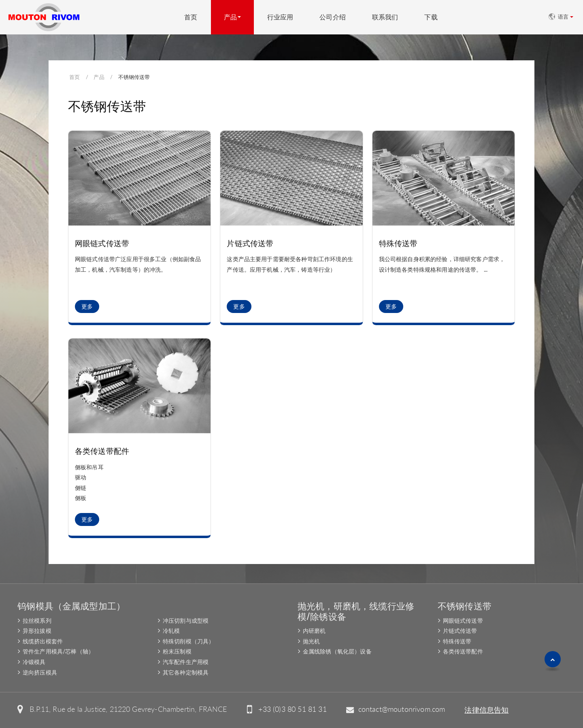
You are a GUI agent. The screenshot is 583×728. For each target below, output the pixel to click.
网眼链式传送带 (102, 243)
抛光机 (311, 641)
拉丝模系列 (37, 621)
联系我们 (385, 17)
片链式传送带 (250, 243)
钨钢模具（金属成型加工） (71, 605)
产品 (99, 77)
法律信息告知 (486, 710)
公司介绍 (333, 17)
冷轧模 (171, 631)
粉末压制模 (177, 651)
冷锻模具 (34, 662)
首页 (191, 17)
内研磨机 (314, 631)
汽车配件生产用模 (186, 662)
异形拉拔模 (37, 631)
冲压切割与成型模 (186, 621)
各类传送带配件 (102, 450)
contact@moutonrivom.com (402, 709)
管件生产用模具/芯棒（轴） (58, 651)
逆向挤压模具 (40, 672)
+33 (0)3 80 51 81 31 (292, 709)
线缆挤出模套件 (43, 641)
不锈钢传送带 (465, 605)
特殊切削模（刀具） (188, 641)
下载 (431, 17)
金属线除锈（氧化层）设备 (337, 651)
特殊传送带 (398, 243)
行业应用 (280, 17)
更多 (87, 307)
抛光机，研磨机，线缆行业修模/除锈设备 (356, 610)
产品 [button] (230, 17)
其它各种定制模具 (186, 672)
